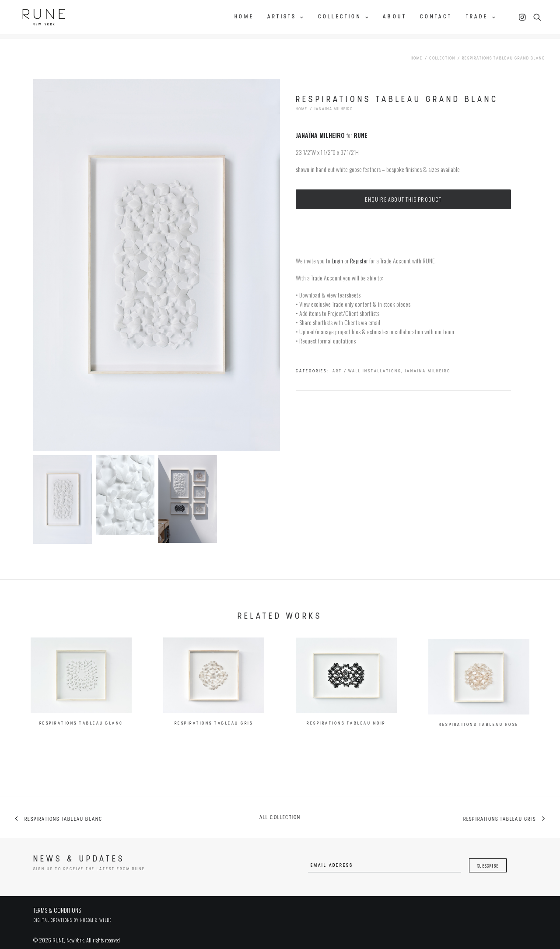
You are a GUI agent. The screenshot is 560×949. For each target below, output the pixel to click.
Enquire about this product (403, 192)
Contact (436, 16)
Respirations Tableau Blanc (81, 728)
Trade (481, 16)
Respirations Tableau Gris (214, 733)
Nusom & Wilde (96, 913)
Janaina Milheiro (334, 102)
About (395, 16)
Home (244, 16)
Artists (286, 16)
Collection (344, 16)
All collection (280, 811)
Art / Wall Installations (367, 364)
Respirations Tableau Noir (346, 748)
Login (337, 253)
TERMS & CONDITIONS (57, 903)
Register (359, 253)
